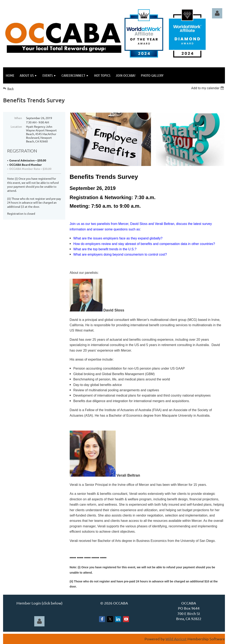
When (18, 118)
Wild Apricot (176, 639)
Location (16, 126)
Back (11, 89)
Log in (217, 13)
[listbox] (208, 88)
